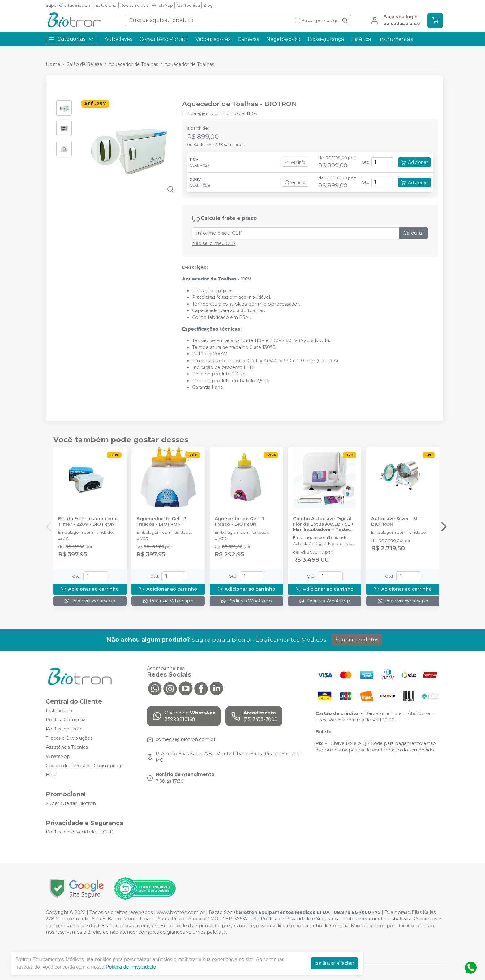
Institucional (105, 5)
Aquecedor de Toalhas (133, 64)
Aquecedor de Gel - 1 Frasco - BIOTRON (239, 521)
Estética (361, 39)
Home (53, 64)
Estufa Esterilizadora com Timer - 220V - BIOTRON (88, 521)
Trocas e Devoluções (69, 738)
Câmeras (248, 39)
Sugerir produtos (357, 640)
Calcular (414, 233)
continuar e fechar (334, 963)
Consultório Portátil (164, 39)
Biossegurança (326, 39)
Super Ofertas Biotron (68, 5)
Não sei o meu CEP (214, 243)
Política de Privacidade (131, 967)
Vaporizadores (213, 39)
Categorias (71, 39)
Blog (208, 5)
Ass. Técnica (188, 5)
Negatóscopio (283, 39)
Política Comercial (66, 720)
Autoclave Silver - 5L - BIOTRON (396, 521)
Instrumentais (396, 39)
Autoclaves (118, 39)
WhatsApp (162, 5)
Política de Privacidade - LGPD (80, 832)
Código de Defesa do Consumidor (84, 766)
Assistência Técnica (67, 747)
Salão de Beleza (84, 64)
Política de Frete (64, 729)
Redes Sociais (134, 5)
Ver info (295, 162)
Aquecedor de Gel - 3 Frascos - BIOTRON (161, 521)
